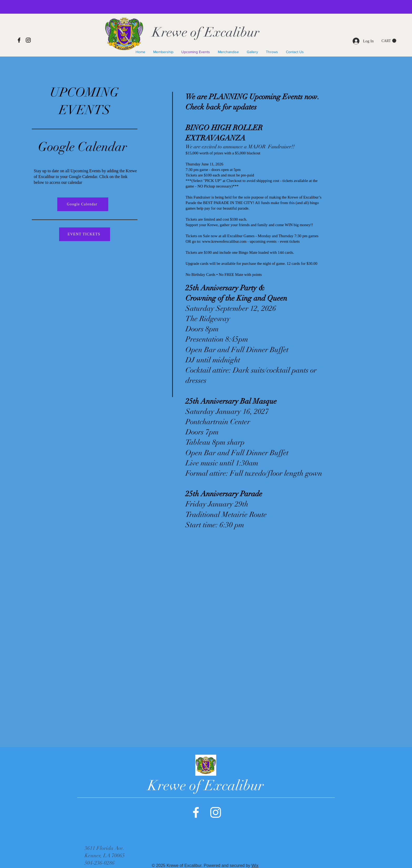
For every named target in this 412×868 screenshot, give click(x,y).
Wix (255, 866)
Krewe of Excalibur (206, 32)
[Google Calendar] (83, 204)
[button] (389, 41)
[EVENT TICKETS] (85, 234)
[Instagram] (28, 40)
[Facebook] (19, 40)
